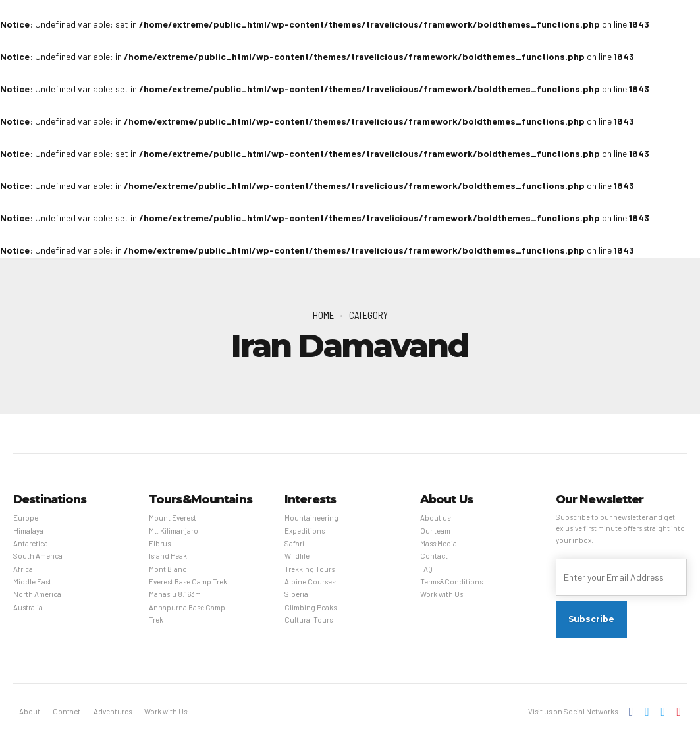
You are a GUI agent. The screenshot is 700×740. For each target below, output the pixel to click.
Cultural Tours (309, 620)
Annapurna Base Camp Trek (187, 613)
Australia (28, 607)
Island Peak (168, 556)
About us (435, 518)
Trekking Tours (310, 569)
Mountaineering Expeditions (311, 524)
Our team (435, 531)
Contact (434, 556)
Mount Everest (173, 518)
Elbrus (160, 543)
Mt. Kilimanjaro (174, 531)
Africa (23, 569)
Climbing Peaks (310, 607)
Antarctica (31, 543)
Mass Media (439, 543)
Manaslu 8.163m (175, 594)
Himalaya (28, 531)
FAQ (426, 569)
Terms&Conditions (451, 582)
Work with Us (442, 594)
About (30, 711)
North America (37, 594)
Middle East (32, 582)
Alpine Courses (310, 582)
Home (323, 315)
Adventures (113, 711)
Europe (26, 518)
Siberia (296, 594)
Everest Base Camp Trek (188, 582)
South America (38, 556)
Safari (294, 543)
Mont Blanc (168, 569)
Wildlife (297, 556)
